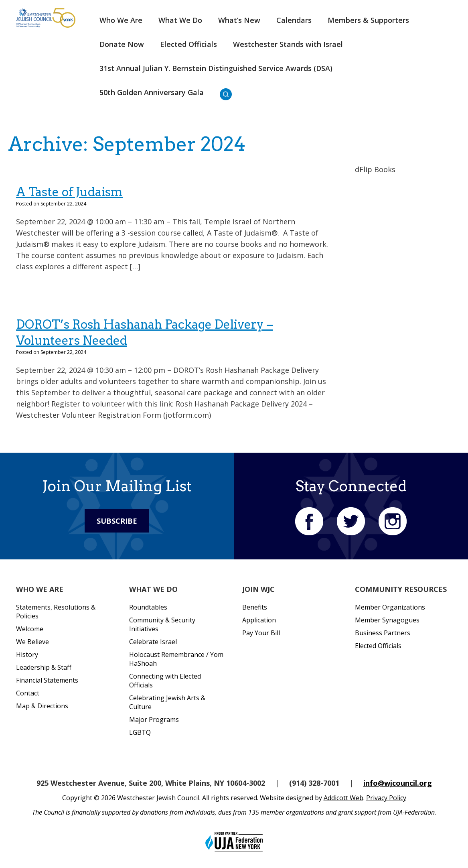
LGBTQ (140, 732)
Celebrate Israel (153, 642)
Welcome (30, 629)
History (27, 655)
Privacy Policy (386, 798)
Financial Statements (47, 680)
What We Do (180, 20)
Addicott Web (343, 798)
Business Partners (383, 633)
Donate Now (122, 44)
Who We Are (121, 20)
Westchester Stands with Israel (288, 44)
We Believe (32, 642)
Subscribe (117, 521)
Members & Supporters (368, 20)
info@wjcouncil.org (398, 783)
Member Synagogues (387, 620)
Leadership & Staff (44, 667)
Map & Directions (42, 706)
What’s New (239, 20)
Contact (28, 693)
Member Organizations (390, 607)
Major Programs (154, 720)
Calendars (294, 20)
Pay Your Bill (261, 633)
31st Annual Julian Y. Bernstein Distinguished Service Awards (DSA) (216, 68)
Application (259, 620)
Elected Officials (188, 44)
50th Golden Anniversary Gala (152, 92)
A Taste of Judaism (69, 192)
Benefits (255, 607)
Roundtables (148, 607)
